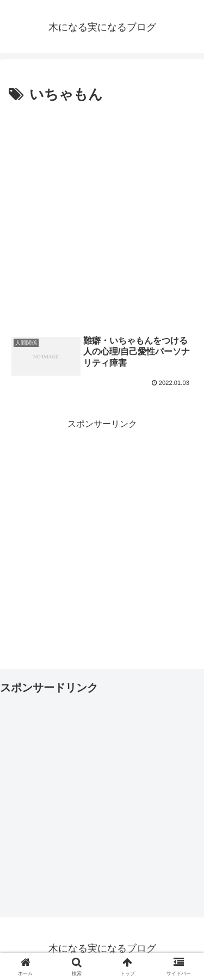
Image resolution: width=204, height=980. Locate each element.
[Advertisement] (102, 215)
